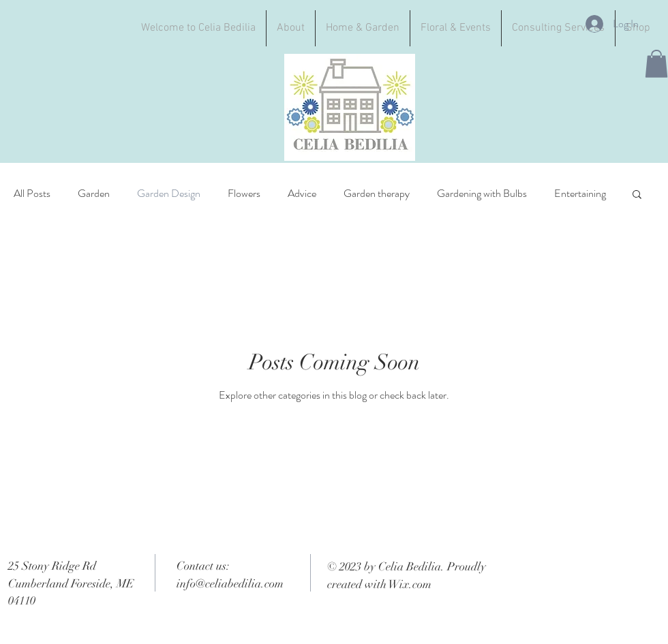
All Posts (32, 194)
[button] (656, 64)
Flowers (244, 194)
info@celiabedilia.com (230, 584)
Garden (94, 194)
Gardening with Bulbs (482, 194)
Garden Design (169, 194)
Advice (302, 194)
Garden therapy (377, 194)
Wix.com (410, 584)
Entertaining (580, 194)
